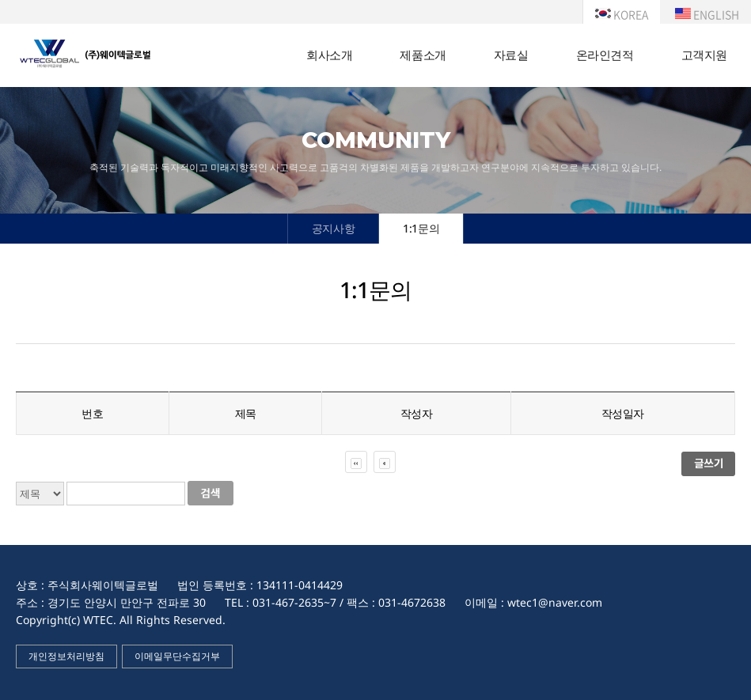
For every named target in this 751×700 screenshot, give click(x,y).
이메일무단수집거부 (177, 656)
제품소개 (423, 55)
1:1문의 (421, 228)
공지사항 (333, 228)
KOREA (622, 14)
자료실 (511, 55)
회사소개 (329, 55)
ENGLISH (707, 14)
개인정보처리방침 (66, 656)
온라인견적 (605, 55)
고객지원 (704, 55)
